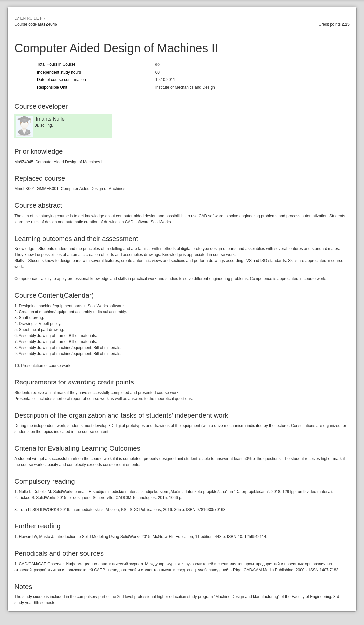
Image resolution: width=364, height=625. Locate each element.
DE (36, 18)
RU (29, 18)
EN (23, 18)
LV (17, 18)
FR (43, 18)
